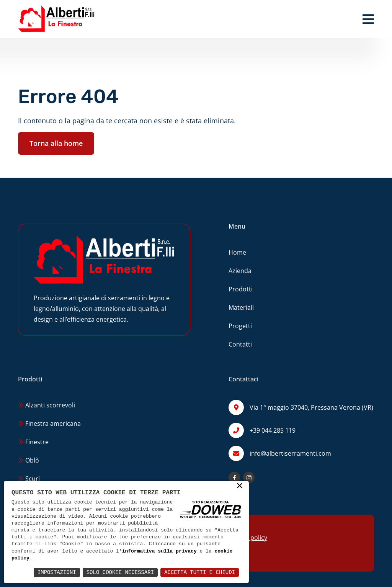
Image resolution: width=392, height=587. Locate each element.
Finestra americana (49, 423)
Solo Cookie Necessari (120, 572)
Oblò (29, 460)
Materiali (241, 307)
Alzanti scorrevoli (47, 405)
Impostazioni (57, 572)
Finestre (33, 442)
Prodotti (241, 289)
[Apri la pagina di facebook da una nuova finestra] (234, 477)
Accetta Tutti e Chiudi (200, 572)
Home (237, 252)
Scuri (29, 479)
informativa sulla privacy (159, 551)
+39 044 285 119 (273, 430)
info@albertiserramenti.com (290, 453)
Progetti (240, 326)
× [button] (240, 486)
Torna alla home (56, 143)
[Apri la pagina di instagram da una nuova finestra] (249, 477)
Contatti (240, 344)
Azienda (240, 271)
